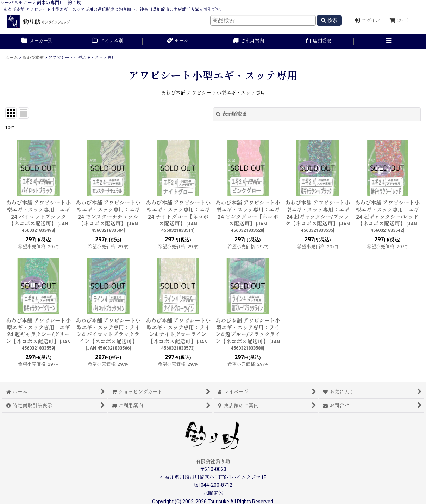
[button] (389, 42)
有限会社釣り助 (213, 461)
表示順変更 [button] (231, 114)
